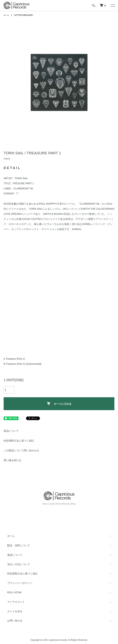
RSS (10, 592)
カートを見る (15, 611)
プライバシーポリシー (20, 583)
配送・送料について (19, 545)
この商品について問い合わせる (21, 450)
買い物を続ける (12, 460)
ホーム (6, 15)
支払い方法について (19, 564)
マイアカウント (16, 602)
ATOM (18, 592)
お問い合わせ (15, 621)
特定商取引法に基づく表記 (19, 441)
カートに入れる (59, 404)
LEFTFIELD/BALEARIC (24, 15)
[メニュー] (113, 5)
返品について (11, 431)
